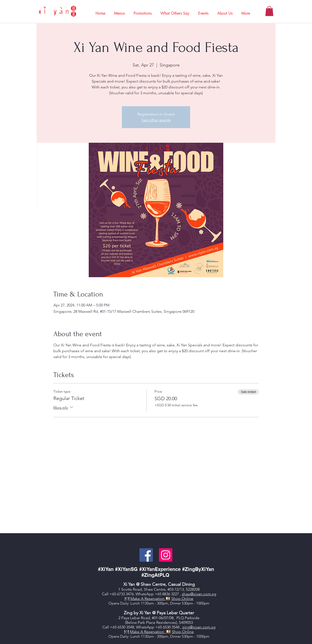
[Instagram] (166, 555)
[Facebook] (146, 555)
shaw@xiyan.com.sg (199, 594)
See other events (156, 120)
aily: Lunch (131, 603)
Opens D (116, 603)
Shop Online (182, 599)
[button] (119, 11)
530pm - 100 (192, 636)
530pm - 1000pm (196, 603)
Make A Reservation (148, 599)
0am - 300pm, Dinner (164, 636)
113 (144, 636)
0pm (206, 636)
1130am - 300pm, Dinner (161, 603)
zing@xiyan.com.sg (199, 627)
